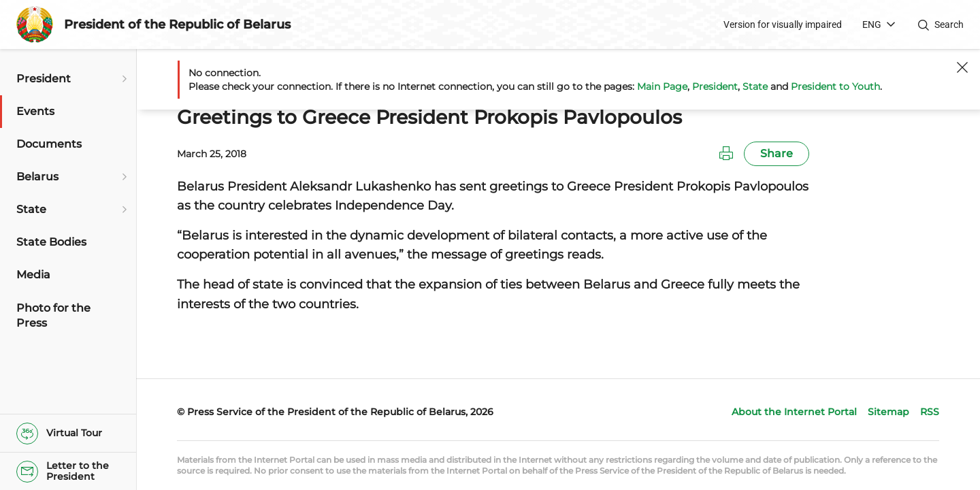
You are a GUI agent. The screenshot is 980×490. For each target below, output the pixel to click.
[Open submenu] (122, 79)
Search (949, 24)
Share (777, 153)
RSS (930, 412)
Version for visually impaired (783, 24)
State (755, 86)
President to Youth (835, 86)
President (715, 86)
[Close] (962, 67)
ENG (872, 24)
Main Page (662, 86)
